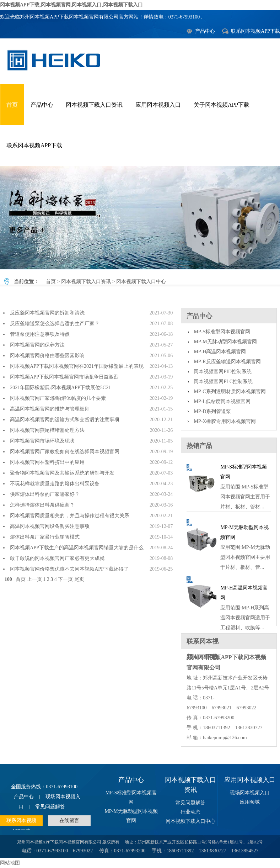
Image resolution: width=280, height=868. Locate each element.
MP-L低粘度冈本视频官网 (222, 401)
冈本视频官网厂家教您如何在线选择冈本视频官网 (65, 452)
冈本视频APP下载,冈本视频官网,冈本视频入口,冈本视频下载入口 (71, 5)
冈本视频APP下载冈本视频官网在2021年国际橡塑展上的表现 (77, 366)
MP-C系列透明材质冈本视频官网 (230, 391)
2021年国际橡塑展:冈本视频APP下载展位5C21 (60, 388)
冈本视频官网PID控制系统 (223, 372)
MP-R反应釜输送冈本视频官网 (227, 362)
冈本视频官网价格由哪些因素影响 (47, 356)
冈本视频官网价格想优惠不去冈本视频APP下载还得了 (69, 569)
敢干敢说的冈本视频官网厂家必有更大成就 (57, 558)
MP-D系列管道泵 (212, 411)
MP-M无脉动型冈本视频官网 (225, 342)
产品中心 (205, 31)
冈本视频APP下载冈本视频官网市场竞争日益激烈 (64, 377)
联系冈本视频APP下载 (255, 31)
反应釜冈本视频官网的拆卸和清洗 (47, 313)
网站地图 (10, 863)
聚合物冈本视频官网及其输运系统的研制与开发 (62, 473)
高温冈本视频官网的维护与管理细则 (50, 409)
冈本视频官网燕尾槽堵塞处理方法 (47, 430)
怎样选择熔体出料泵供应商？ (42, 505)
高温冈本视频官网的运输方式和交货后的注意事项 (65, 420)
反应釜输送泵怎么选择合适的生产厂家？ (55, 324)
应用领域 (250, 802)
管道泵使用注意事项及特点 (40, 334)
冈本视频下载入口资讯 (94, 105)
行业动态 (190, 812)
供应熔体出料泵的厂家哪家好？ (45, 494)
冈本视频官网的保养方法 (37, 345)
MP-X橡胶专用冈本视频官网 (225, 421)
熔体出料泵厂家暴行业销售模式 (45, 537)
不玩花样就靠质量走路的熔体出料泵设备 (55, 484)
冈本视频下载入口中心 (140, 217)
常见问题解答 (50, 807)
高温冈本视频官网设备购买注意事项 (50, 526)
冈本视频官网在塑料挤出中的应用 (49, 462)
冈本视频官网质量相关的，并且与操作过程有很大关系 (70, 516)
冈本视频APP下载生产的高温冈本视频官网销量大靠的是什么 (77, 548)
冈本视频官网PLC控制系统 (223, 382)
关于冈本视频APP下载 (222, 105)
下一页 (65, 579)
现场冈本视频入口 (250, 793)
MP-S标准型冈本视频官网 (222, 332)
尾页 (79, 579)
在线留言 (69, 821)
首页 (12, 105)
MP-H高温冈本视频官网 (220, 352)
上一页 (34, 579)
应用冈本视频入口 (158, 105)
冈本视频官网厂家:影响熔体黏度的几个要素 (58, 398)
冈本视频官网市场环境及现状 (42, 441)
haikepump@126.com (225, 738)
